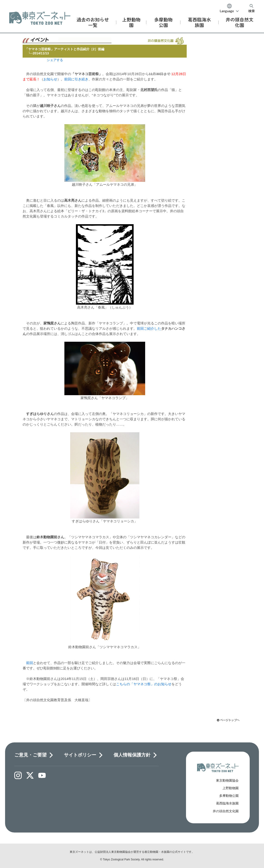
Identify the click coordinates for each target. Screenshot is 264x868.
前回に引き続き (76, 79)
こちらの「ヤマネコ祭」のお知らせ (144, 684)
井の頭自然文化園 (226, 811)
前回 (30, 663)
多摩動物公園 (229, 796)
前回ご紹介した (149, 328)
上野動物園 (231, 788)
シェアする (55, 60)
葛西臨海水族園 (227, 803)
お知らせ (50, 79)
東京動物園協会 (227, 780)
